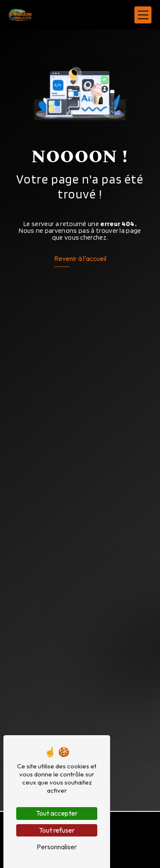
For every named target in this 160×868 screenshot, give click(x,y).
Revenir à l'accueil (80, 258)
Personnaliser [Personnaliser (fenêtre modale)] (57, 847)
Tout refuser (57, 830)
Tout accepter (57, 813)
